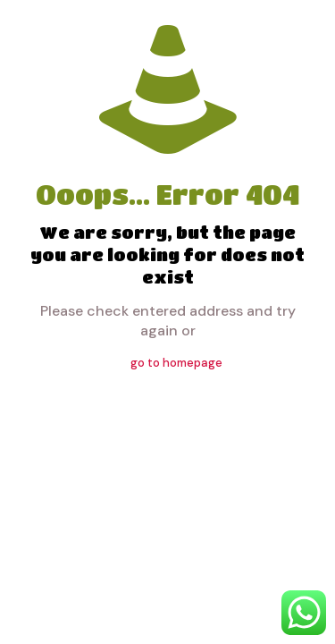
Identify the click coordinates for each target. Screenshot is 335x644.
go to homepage (176, 363)
